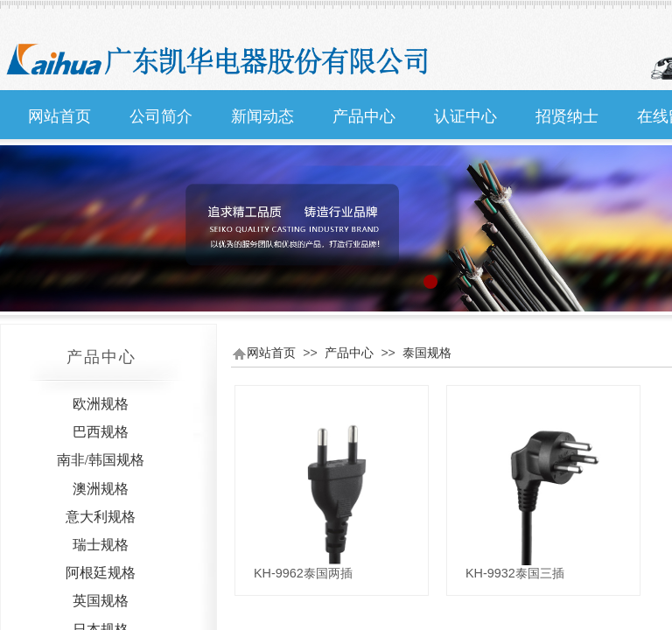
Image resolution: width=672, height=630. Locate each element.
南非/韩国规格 (101, 460)
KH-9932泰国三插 (515, 573)
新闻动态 (262, 116)
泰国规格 (427, 353)
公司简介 (161, 116)
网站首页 (59, 116)
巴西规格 (101, 432)
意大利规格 (101, 517)
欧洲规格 (101, 404)
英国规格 (101, 601)
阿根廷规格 (101, 573)
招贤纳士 (567, 116)
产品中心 (364, 116)
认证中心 (465, 116)
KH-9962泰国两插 (303, 573)
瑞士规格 (101, 545)
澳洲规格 (101, 489)
